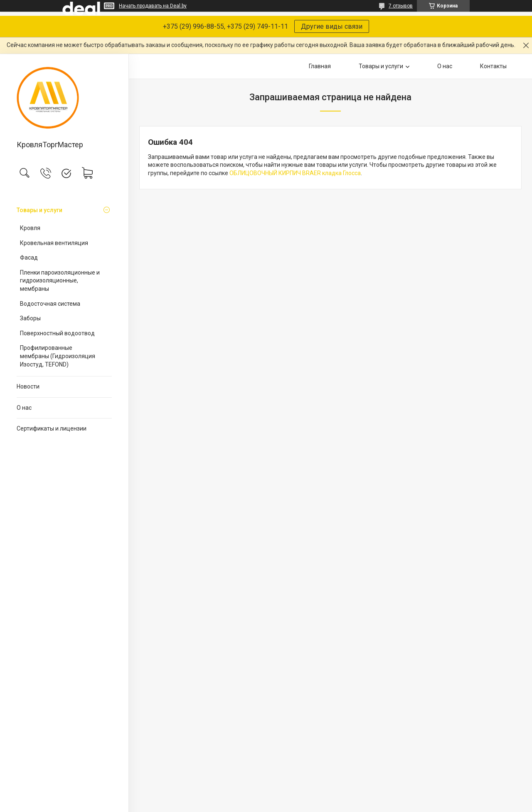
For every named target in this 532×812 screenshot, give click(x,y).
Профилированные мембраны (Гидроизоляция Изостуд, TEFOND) (58, 356)
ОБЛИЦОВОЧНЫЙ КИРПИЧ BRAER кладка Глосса (295, 173)
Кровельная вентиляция (54, 243)
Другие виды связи (332, 26)
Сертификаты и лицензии (52, 428)
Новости (28, 386)
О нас (24, 408)
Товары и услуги (39, 210)
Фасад (29, 257)
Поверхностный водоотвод (57, 333)
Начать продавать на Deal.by (153, 6)
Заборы (30, 318)
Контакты (493, 66)
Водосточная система (50, 304)
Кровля (30, 228)
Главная (320, 66)
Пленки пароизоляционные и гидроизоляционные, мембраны (60, 281)
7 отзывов (401, 6)
